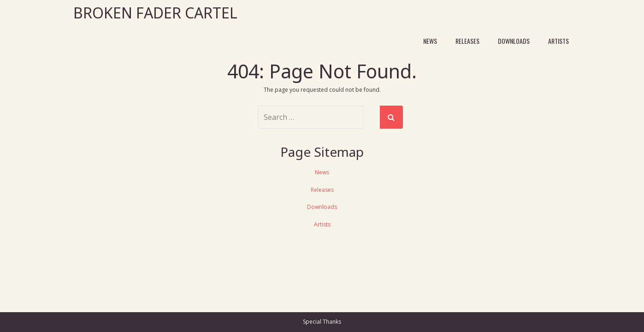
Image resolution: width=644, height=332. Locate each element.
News (430, 41)
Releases (467, 41)
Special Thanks (322, 322)
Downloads (514, 41)
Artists (558, 41)
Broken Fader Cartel (155, 13)
